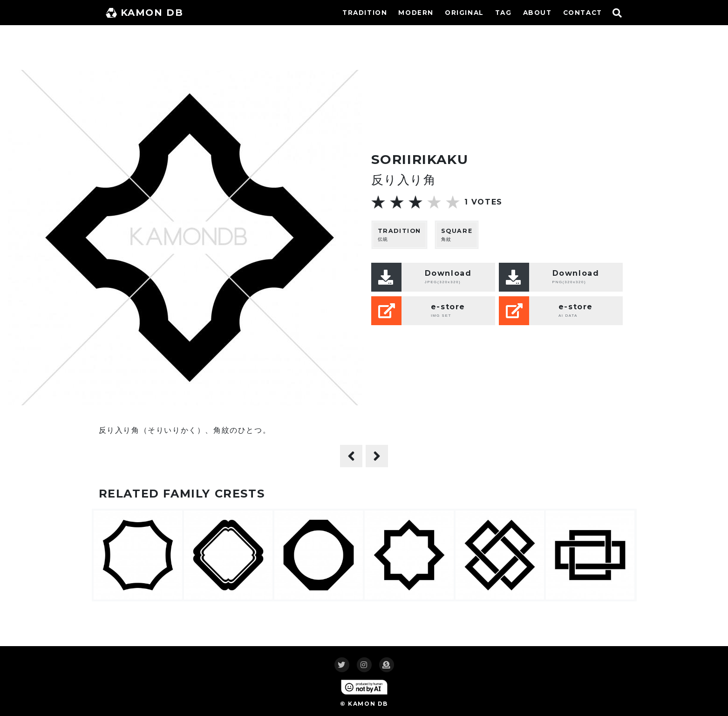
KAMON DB (145, 13)
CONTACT (583, 13)
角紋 (457, 235)
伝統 (399, 235)
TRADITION (365, 13)
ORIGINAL (464, 13)
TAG (503, 13)
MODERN (416, 13)
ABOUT (537, 13)
